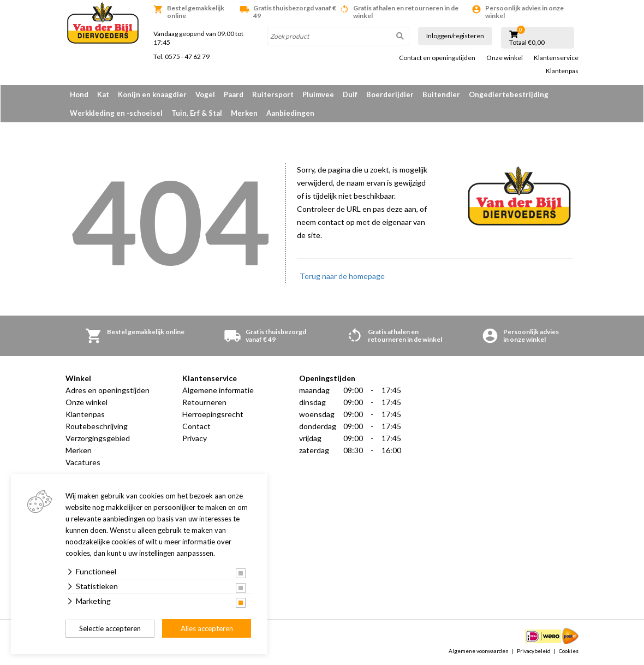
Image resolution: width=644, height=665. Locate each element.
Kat (103, 94)
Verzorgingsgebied (98, 438)
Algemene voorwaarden (479, 651)
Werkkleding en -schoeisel (116, 113)
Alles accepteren (207, 628)
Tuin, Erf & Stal (197, 113)
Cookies (569, 651)
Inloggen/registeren (455, 36)
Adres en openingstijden (108, 390)
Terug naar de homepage (342, 276)
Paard (234, 94)
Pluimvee (318, 94)
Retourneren (204, 402)
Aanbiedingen (290, 113)
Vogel (205, 94)
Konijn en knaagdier (152, 94)
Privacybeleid (534, 651)
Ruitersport (273, 94)
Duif (350, 94)
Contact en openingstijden (437, 58)
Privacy (195, 438)
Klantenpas (562, 71)
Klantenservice (556, 58)
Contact (196, 426)
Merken (244, 113)
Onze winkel (505, 58)
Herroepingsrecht (213, 414)
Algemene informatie (218, 390)
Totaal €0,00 (527, 43)
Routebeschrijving (97, 426)
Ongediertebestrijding (509, 94)
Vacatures (83, 462)
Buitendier (441, 94)
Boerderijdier (390, 94)
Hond (79, 94)
